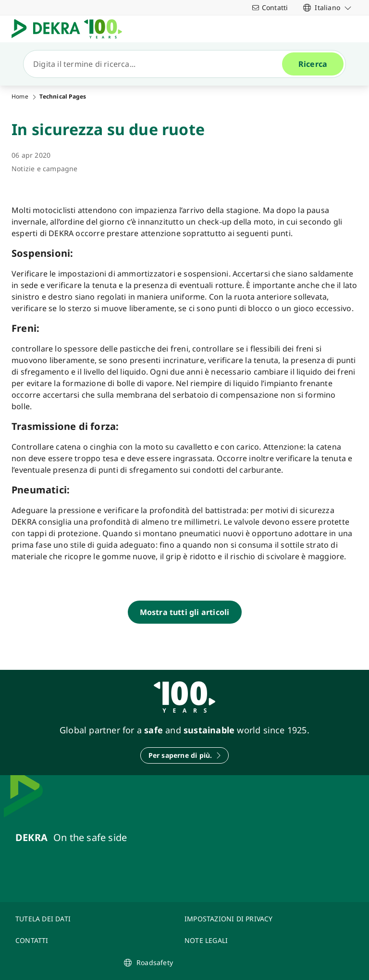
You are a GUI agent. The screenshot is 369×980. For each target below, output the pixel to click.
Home (20, 97)
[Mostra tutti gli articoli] (185, 612)
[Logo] (71, 29)
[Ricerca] (157, 64)
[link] (327, 7)
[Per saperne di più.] (185, 755)
